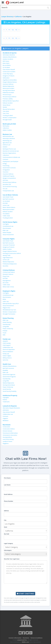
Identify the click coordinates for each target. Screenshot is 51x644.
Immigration (6, 170)
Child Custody (7, 343)
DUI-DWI (5, 203)
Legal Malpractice (8, 258)
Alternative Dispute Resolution (11, 408)
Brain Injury (6, 63)
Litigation (5, 418)
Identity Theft (7, 255)
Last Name (7, 485)
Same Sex (5, 360)
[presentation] (25, 588)
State (6, 527)
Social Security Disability (10, 391)
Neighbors (6, 443)
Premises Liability (8, 99)
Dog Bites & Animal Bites (10, 80)
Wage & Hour (7, 308)
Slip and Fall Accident (9, 109)
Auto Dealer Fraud (8, 197)
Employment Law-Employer (11, 161)
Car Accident (6, 67)
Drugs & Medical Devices (10, 82)
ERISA (4, 299)
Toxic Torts (6, 113)
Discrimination (7, 228)
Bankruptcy (6, 126)
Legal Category (8, 543)
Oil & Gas (5, 180)
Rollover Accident (8, 103)
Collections (6, 128)
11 (9, 30)
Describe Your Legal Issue (12, 559)
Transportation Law (8, 191)
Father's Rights (7, 356)
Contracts (5, 159)
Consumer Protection (9, 245)
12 (13, 30)
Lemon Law (6, 205)
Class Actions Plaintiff (9, 70)
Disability (5, 370)
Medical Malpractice (8, 86)
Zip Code (7, 534)
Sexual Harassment (8, 235)
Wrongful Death (7, 120)
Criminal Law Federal (9, 272)
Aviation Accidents (8, 59)
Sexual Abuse (7, 105)
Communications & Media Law (11, 157)
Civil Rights (6, 224)
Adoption (5, 341)
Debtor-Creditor (7, 130)
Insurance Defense (8, 84)
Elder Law (5, 230)
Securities (5, 266)
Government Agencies (9, 375)
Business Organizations (9, 153)
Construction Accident (9, 72)
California (18, 17)
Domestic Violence (8, 274)
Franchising (6, 166)
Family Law (6, 354)
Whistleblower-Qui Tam (9, 310)
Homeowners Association (10, 435)
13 (16, 30)
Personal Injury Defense (9, 97)
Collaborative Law (8, 347)
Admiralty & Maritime (9, 55)
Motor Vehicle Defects (9, 207)
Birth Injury (6, 61)
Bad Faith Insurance (8, 199)
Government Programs (9, 377)
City (5, 520)
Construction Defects (9, 429)
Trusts (4, 333)
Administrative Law (8, 136)
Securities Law (7, 184)
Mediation (6, 420)
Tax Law (5, 189)
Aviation (5, 147)
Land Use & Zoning (8, 439)
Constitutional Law (8, 226)
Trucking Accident (8, 115)
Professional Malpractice (10, 264)
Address (6, 511)
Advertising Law (7, 141)
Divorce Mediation (8, 352)
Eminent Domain (7, 431)
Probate (5, 331)
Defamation (6, 78)
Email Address (8, 494)
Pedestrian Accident (8, 92)
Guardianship (7, 324)
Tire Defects (6, 214)
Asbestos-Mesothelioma (10, 57)
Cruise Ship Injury (8, 74)
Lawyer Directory (7, 17)
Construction (6, 427)
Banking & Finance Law (9, 149)
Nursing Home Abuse (9, 90)
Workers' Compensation (10, 118)
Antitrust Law (7, 145)
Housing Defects (7, 437)
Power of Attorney (8, 329)
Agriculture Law (7, 143)
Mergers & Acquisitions (9, 178)
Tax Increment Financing (10, 187)
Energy (5, 164)
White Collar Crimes (8, 287)
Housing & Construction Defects (12, 253)
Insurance (6, 172)
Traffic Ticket (6, 216)
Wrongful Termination (9, 314)
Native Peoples (7, 232)
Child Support (7, 345)
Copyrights (6, 398)
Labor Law (6, 301)
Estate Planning (7, 322)
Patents (5, 400)
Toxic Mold (6, 111)
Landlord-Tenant (7, 441)
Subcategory (8, 550)
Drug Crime (6, 276)
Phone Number (9, 501)
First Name (7, 478)
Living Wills (6, 326)
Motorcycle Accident (8, 88)
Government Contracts (9, 168)
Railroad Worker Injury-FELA (11, 101)
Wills (4, 335)
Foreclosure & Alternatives (10, 433)
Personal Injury (7, 95)
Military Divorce (7, 358)
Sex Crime (6, 283)
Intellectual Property (8, 176)
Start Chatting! (25, 594)
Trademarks (6, 402)
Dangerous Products (9, 76)
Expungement (7, 281)
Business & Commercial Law (11, 151)
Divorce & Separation (9, 349)
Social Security (7, 389)
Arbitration (6, 410)
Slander (5, 107)
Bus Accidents (7, 65)
